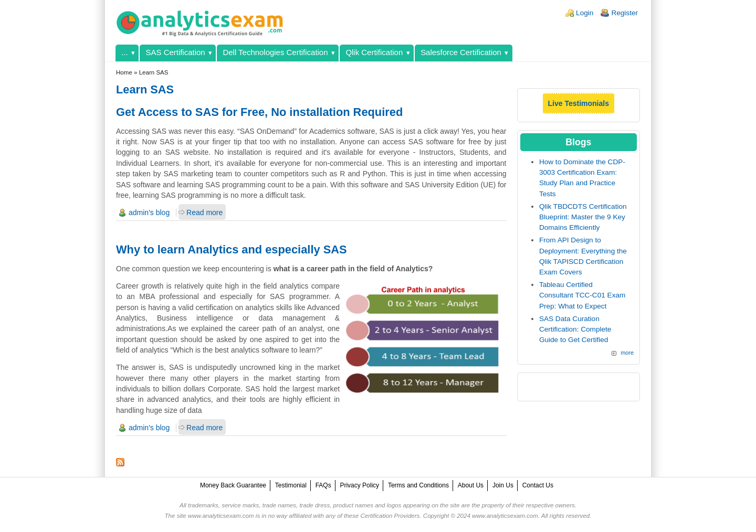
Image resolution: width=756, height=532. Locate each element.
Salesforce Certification (461, 52)
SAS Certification (176, 52)
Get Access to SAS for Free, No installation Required (259, 112)
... (124, 52)
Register (624, 13)
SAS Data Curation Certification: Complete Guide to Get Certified (575, 329)
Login (585, 13)
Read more (204, 212)
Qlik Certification (374, 52)
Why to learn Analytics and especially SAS (232, 249)
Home (124, 72)
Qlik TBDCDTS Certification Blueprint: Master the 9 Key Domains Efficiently (583, 217)
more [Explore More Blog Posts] (627, 353)
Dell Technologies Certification (275, 52)
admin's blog (149, 212)
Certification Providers (390, 516)
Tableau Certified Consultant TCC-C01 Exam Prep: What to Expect (582, 295)
